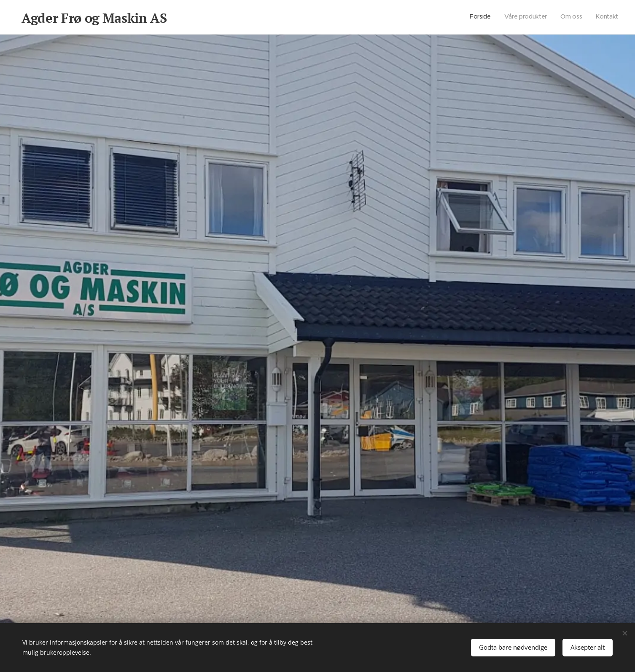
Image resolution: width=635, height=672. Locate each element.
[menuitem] (580, 17)
